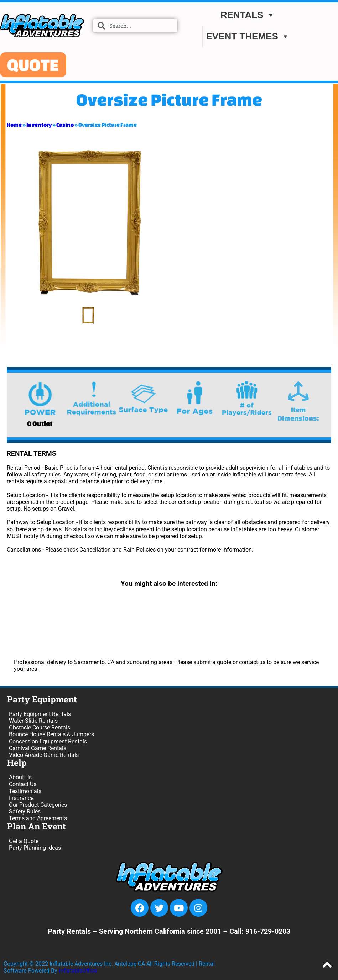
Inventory (39, 125)
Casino (65, 125)
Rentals (248, 15)
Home (14, 125)
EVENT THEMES (248, 37)
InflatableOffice (78, 971)
